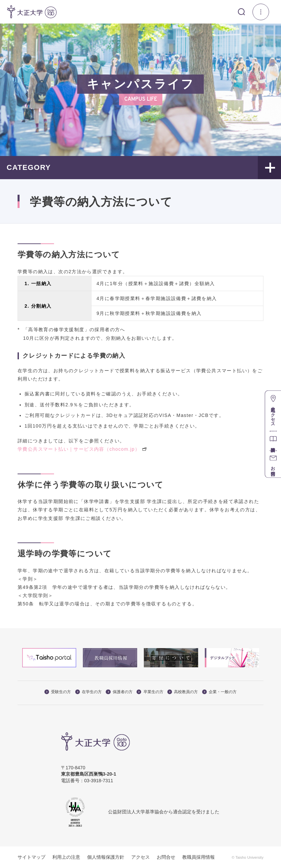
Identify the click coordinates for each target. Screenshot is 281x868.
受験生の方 (58, 692)
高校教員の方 (183, 692)
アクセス (140, 857)
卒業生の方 (150, 692)
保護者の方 (119, 692)
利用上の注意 (66, 857)
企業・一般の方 (219, 692)
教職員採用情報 (198, 857)
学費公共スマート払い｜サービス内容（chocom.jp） (82, 449)
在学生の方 (88, 692)
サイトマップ (31, 857)
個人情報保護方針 (106, 857)
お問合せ (166, 857)
